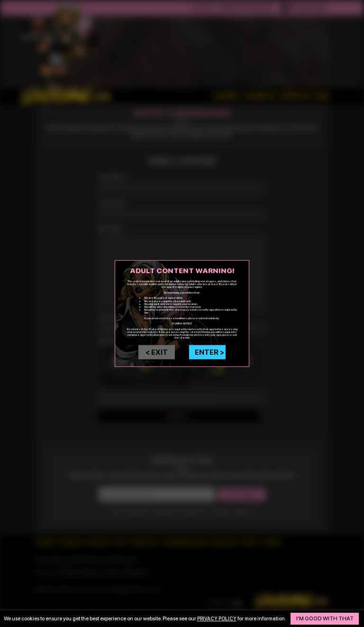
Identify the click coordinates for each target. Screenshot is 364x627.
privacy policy (217, 615)
